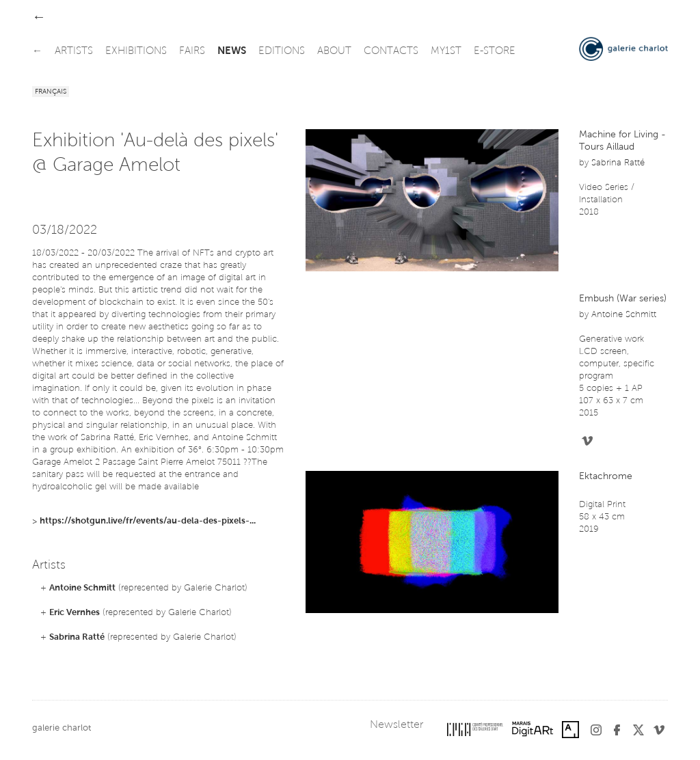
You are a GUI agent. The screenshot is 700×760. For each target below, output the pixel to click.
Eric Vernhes (75, 613)
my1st (446, 52)
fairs (192, 52)
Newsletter (396, 725)
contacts (391, 52)
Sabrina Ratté (77, 637)
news (232, 52)
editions (282, 52)
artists (74, 52)
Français (51, 92)
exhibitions (136, 52)
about (334, 52)
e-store (495, 52)
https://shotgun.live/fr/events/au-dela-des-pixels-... (148, 521)
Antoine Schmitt (82, 588)
